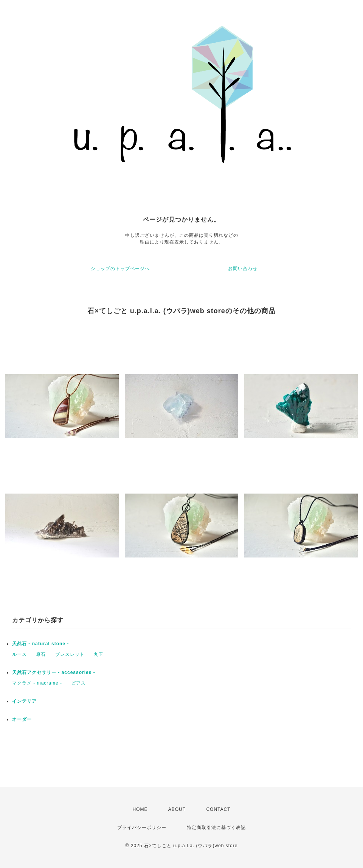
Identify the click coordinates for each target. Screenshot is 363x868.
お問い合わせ (243, 269)
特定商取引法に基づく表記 (216, 828)
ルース (19, 654)
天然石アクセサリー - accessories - (54, 672)
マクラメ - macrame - (37, 683)
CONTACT (218, 809)
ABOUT (177, 809)
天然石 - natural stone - (40, 644)
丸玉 (99, 654)
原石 (41, 654)
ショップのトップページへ (120, 269)
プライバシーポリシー (142, 828)
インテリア (24, 701)
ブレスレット (70, 654)
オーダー (22, 719)
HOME (140, 809)
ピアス (78, 683)
